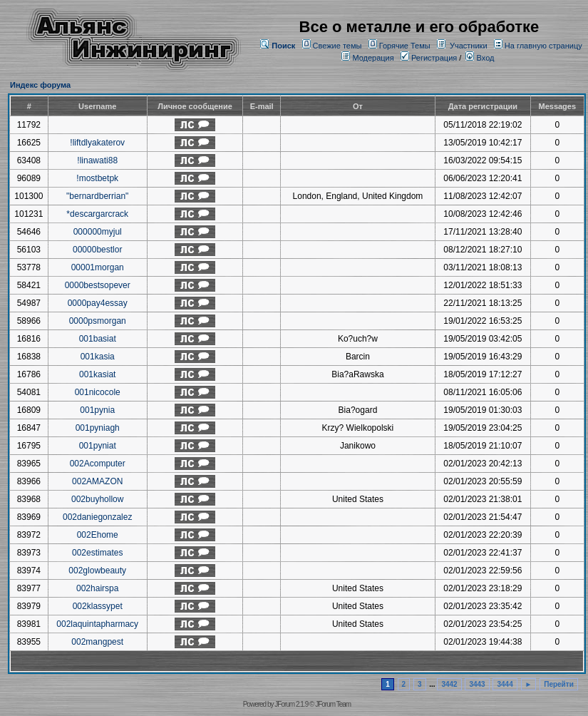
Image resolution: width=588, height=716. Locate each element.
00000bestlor (97, 250)
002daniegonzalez (97, 517)
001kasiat (97, 374)
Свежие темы (337, 46)
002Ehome (98, 535)
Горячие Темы (405, 46)
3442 (449, 684)
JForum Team (333, 704)
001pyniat (98, 446)
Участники (469, 46)
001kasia (98, 357)
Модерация (373, 58)
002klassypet (98, 606)
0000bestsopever (98, 285)
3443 (477, 684)
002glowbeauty (97, 571)
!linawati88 (97, 160)
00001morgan (98, 267)
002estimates (97, 553)
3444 (505, 684)
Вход (480, 58)
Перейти (559, 684)
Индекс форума (40, 85)
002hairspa (97, 588)
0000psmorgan (98, 321)
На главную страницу (543, 46)
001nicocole (98, 392)
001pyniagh (98, 428)
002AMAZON (97, 481)
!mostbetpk (97, 178)
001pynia (97, 410)
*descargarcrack (97, 214)
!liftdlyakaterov (97, 143)
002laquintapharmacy (97, 624)
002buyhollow (97, 499)
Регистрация (429, 58)
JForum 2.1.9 (291, 704)
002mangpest (97, 642)
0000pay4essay (98, 303)
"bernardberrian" (97, 196)
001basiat (98, 339)
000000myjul (98, 232)
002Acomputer (98, 464)
